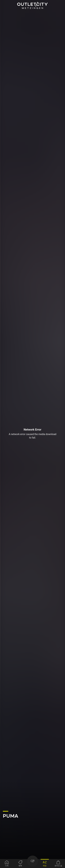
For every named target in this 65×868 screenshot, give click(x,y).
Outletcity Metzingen (33, 6)
